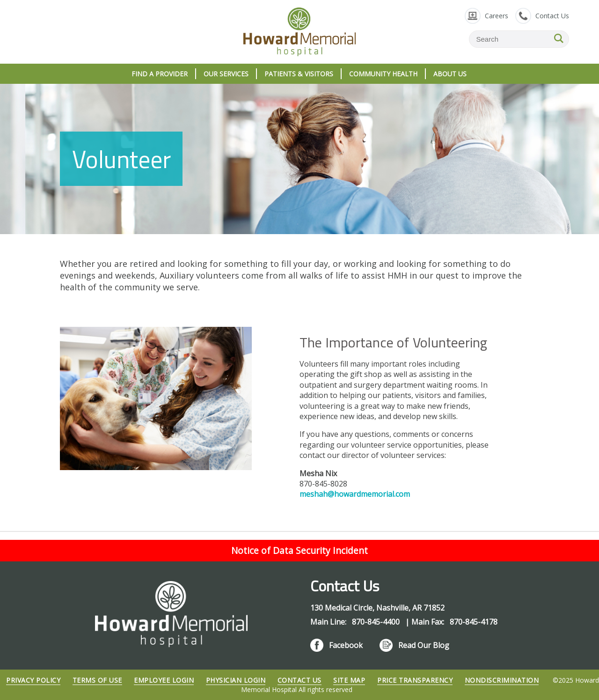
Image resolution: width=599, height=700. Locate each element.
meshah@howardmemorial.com (355, 494)
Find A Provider (160, 74)
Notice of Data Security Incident (299, 550)
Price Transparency (415, 680)
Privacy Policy (33, 680)
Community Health (383, 74)
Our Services (226, 74)
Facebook (346, 645)
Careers (497, 16)
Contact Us (552, 16)
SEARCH (559, 38)
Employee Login (164, 680)
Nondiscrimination (502, 680)
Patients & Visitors (299, 74)
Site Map (349, 680)
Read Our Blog (424, 645)
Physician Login (236, 680)
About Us (450, 74)
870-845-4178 (474, 622)
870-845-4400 (377, 622)
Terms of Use (97, 680)
